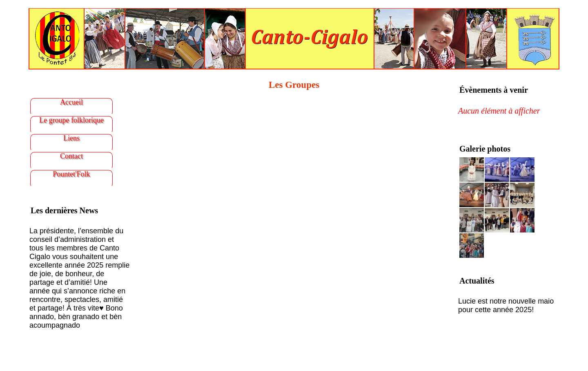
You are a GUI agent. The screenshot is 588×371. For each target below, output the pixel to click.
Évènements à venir (494, 90)
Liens (71, 138)
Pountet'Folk (71, 174)
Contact (71, 156)
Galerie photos (485, 149)
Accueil (71, 102)
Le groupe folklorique (71, 120)
